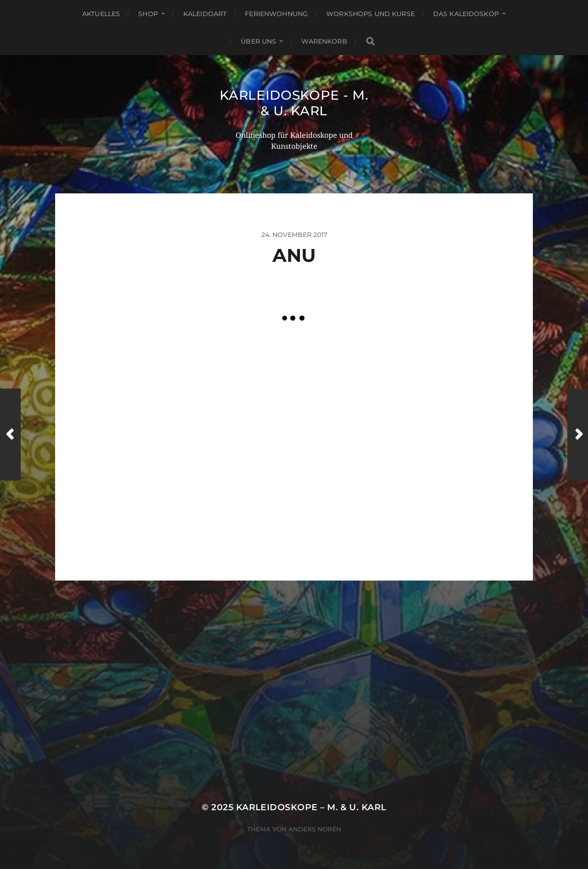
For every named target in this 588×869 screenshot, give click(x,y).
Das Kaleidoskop (466, 14)
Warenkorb (324, 41)
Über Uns (258, 41)
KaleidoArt (205, 14)
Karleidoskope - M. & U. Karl (294, 103)
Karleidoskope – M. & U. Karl (311, 807)
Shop (148, 14)
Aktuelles (101, 14)
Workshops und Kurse (370, 14)
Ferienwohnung (276, 14)
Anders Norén (315, 829)
